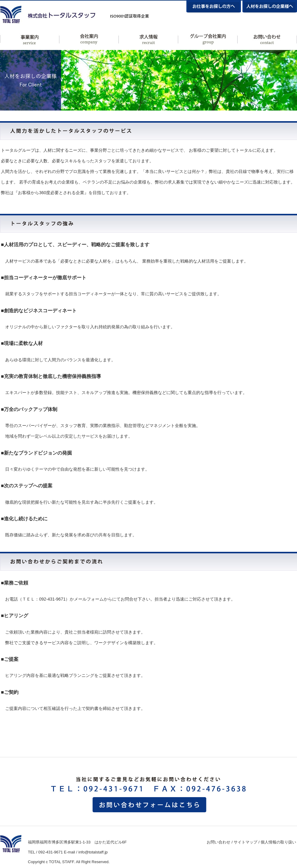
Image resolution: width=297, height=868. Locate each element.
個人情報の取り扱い (278, 842)
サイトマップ (245, 842)
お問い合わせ (219, 842)
